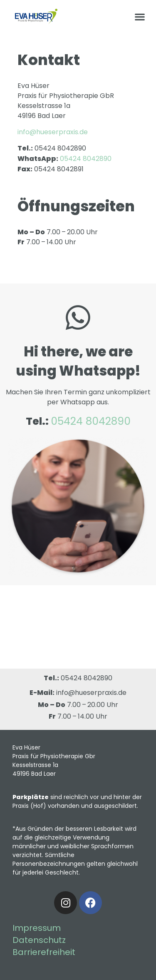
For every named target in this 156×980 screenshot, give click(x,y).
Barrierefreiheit (44, 952)
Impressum (37, 928)
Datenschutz (39, 940)
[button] (140, 16)
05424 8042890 (87, 678)
